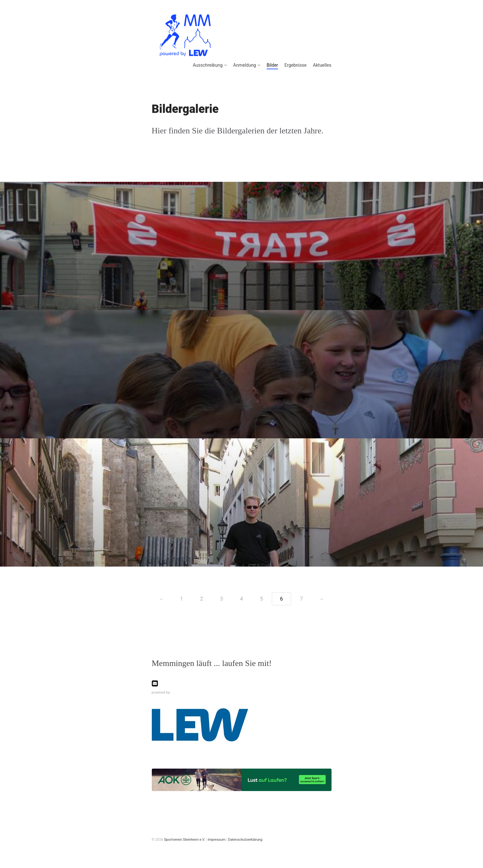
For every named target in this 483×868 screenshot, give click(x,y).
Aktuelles (322, 65)
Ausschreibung (208, 65)
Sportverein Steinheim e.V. (185, 840)
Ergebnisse (295, 65)
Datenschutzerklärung (245, 840)
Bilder (272, 65)
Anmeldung (245, 65)
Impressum (216, 840)
